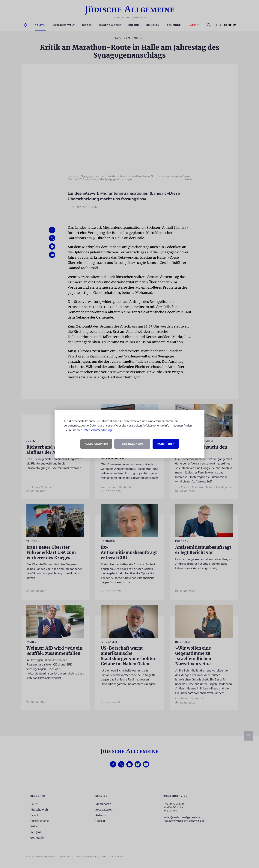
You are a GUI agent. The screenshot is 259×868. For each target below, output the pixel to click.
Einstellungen (132, 444)
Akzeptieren (166, 444)
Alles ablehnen (96, 444)
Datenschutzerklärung (97, 430)
